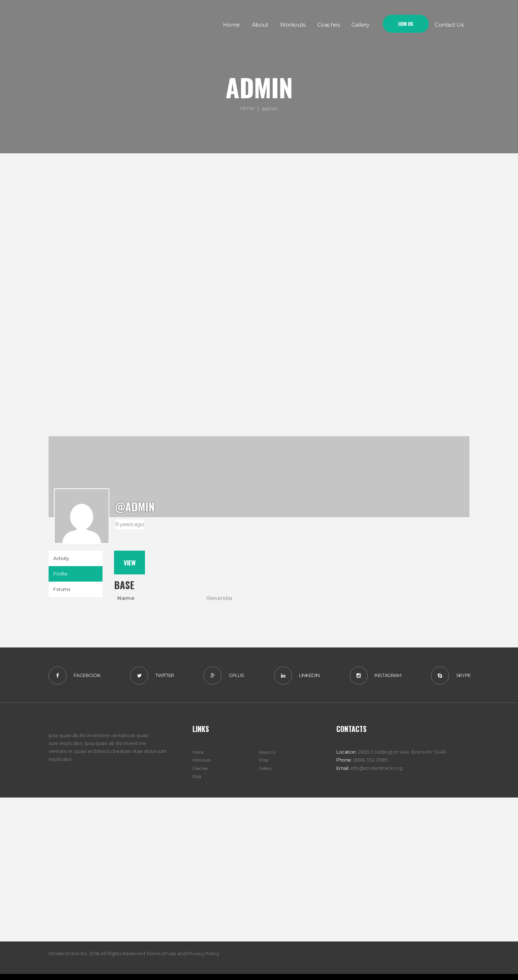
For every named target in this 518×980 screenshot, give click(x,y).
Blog (198, 782)
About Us (269, 758)
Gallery (266, 774)
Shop (265, 766)
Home (247, 108)
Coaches (202, 774)
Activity (63, 559)
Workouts (203, 766)
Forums (64, 595)
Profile (62, 577)
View (132, 564)
